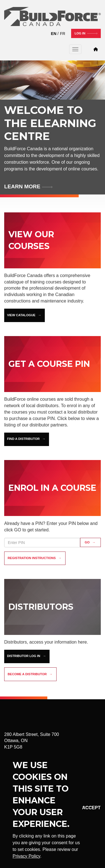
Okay (86, 808)
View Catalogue (21, 315)
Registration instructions (32, 558)
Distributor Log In (24, 656)
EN (54, 34)
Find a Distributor (23, 439)
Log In (80, 33)
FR (63, 34)
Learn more (22, 186)
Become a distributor (27, 674)
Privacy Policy (26, 856)
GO (87, 542)
